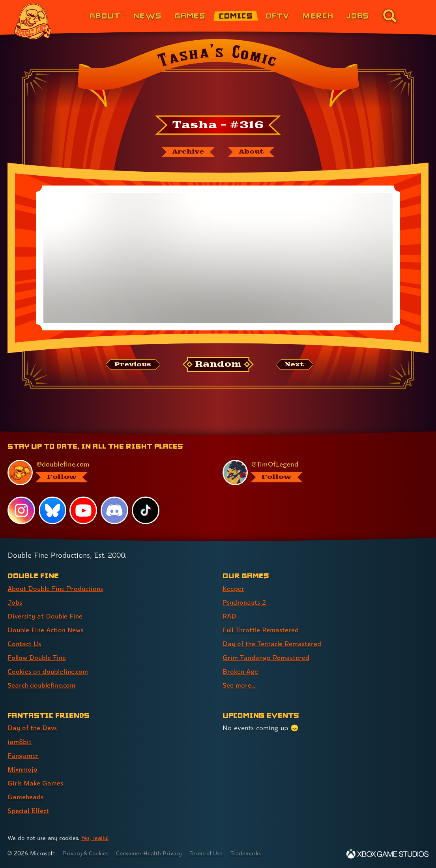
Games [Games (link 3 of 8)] (190, 16)
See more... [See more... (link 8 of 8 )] (239, 685)
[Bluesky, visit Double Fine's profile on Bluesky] (52, 510)
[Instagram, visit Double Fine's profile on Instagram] (21, 510)
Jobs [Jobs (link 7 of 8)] (358, 16)
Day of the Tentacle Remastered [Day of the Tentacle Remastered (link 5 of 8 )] (273, 644)
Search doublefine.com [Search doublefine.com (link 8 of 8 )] (43, 685)
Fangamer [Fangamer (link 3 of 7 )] (23, 755)
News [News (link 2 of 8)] (148, 16)
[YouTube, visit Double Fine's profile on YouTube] (84, 510)
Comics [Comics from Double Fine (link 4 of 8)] (236, 16)
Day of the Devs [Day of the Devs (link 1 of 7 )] (33, 728)
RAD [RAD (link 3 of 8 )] (230, 616)
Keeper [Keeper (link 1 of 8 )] (233, 588)
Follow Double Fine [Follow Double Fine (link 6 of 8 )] (38, 657)
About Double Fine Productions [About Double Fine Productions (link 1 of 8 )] (57, 588)
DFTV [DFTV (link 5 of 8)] (278, 16)
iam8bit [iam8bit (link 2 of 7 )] (20, 741)
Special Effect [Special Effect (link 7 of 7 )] (29, 811)
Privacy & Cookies (87, 853)
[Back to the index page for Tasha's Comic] (218, 75)
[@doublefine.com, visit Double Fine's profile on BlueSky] (106, 472)
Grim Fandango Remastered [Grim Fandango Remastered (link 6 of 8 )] (267, 657)
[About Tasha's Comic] (253, 152)
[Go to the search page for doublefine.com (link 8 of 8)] (390, 16)
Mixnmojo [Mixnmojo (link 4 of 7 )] (23, 769)
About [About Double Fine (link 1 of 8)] (105, 16)
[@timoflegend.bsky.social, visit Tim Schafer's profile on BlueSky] (321, 472)
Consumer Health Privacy (154, 853)
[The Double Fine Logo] (33, 21)
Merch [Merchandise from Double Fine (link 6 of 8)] (318, 16)
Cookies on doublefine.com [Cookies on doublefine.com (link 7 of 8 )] (49, 671)
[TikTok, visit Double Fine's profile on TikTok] (146, 510)
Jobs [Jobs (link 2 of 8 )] (15, 602)
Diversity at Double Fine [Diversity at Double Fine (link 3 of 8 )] (46, 616)
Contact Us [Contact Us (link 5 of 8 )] (25, 644)
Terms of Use (214, 853)
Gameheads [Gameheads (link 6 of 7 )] (26, 797)
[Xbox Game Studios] (387, 854)
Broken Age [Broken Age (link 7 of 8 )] (241, 671)
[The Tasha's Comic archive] (187, 152)
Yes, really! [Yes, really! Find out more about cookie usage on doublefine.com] (95, 838)
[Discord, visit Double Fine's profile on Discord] (115, 510)
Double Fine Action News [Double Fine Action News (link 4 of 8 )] (47, 630)
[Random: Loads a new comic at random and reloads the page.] (218, 365)
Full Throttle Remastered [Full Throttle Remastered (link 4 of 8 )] (262, 630)
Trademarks (255, 853)
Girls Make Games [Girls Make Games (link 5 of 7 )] (36, 783)
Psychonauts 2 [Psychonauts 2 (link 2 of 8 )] (246, 602)
